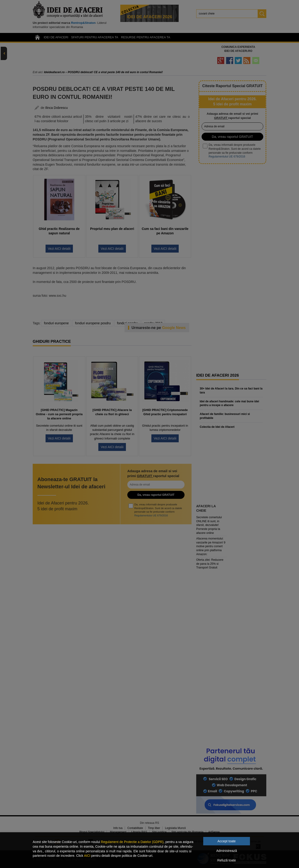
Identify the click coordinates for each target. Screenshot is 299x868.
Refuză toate (226, 860)
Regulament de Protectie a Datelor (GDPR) (132, 842)
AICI (87, 856)
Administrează (227, 851)
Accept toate (227, 841)
